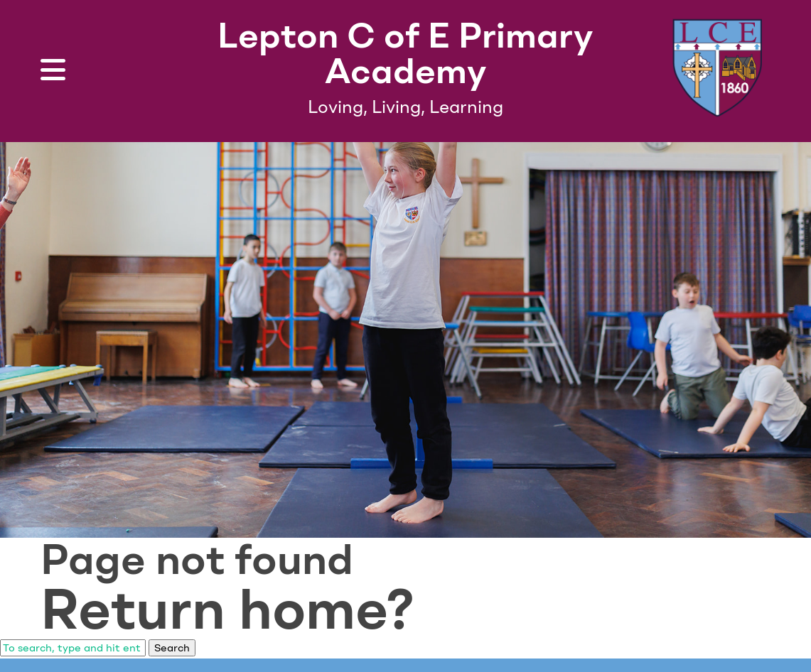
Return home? (227, 609)
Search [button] (172, 648)
